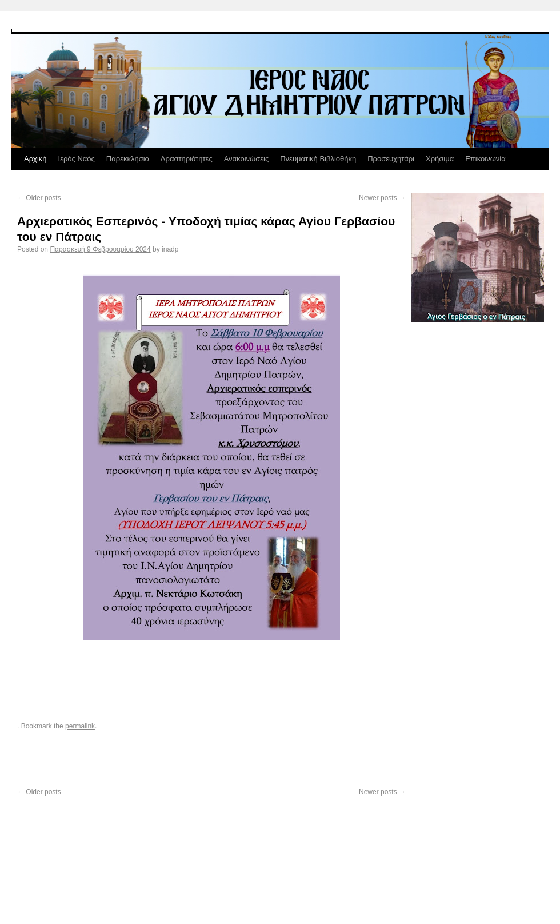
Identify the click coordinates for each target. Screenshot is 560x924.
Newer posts (382, 198)
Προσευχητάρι (391, 159)
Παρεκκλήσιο (128, 159)
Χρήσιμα (440, 159)
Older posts (39, 198)
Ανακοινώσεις (247, 159)
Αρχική (35, 159)
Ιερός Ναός (77, 159)
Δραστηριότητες (187, 159)
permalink (80, 726)
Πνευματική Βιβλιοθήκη (318, 159)
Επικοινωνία (485, 159)
